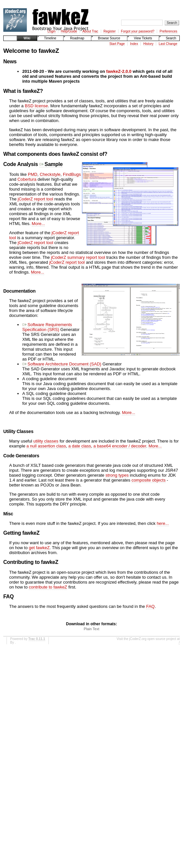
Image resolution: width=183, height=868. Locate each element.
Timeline (50, 38)
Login (51, 31)
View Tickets (143, 38)
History (148, 44)
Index (134, 44)
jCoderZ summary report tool (78, 257)
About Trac (90, 31)
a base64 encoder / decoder (120, 446)
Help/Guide (69, 31)
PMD (33, 174)
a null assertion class (46, 446)
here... (163, 523)
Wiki (27, 38)
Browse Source (109, 38)
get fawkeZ (39, 548)
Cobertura (27, 179)
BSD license (37, 106)
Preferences (169, 31)
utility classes (46, 441)
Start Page (117, 44)
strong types (117, 475)
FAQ (150, 606)
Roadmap (77, 38)
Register (110, 31)
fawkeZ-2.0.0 (119, 71)
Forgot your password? (137, 31)
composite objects (149, 480)
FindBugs (72, 174)
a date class (80, 446)
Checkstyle (50, 174)
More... (38, 224)
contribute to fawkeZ (48, 587)
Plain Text (92, 629)
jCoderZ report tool (35, 199)
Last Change (168, 44)
